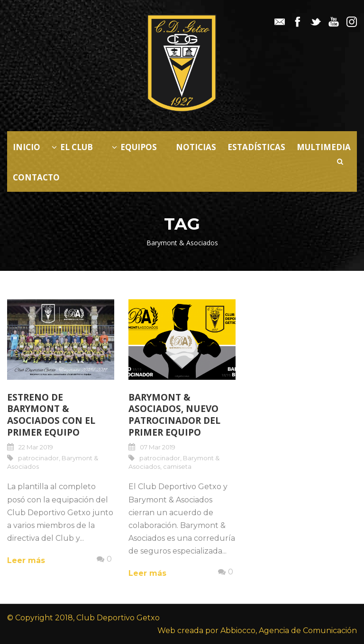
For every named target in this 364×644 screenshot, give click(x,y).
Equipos (134, 147)
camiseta (177, 466)
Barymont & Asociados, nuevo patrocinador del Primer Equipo (174, 415)
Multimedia (324, 147)
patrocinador (38, 458)
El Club (72, 147)
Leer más (26, 560)
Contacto (36, 177)
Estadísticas (256, 147)
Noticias (196, 147)
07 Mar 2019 (158, 447)
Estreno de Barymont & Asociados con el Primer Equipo (51, 415)
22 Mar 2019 (36, 447)
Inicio (27, 147)
